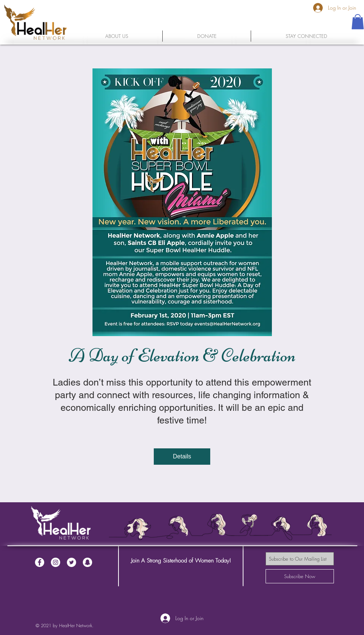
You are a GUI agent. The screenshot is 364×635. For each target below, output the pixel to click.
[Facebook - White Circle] (40, 562)
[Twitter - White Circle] (71, 562)
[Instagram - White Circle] (56, 562)
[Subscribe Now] (300, 576)
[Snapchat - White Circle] (87, 562)
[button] (358, 22)
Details (182, 456)
